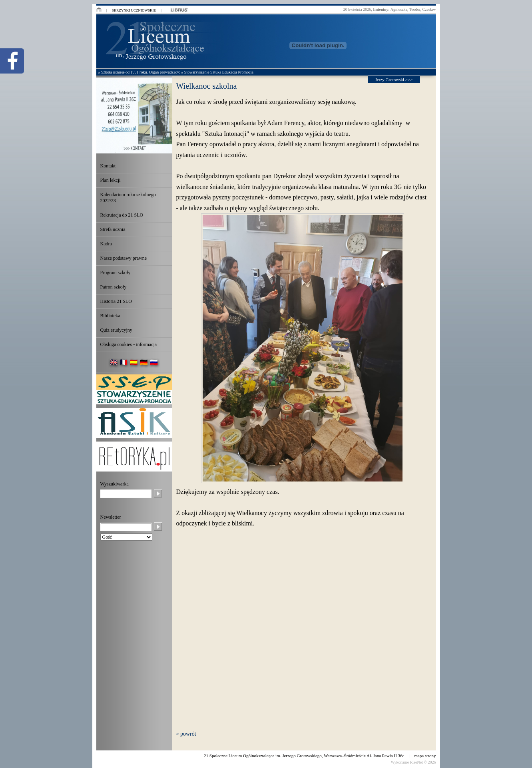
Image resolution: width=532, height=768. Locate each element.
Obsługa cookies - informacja (129, 344)
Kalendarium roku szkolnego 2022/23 (128, 198)
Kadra (106, 244)
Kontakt (108, 166)
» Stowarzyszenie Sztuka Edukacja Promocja (217, 72)
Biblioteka (110, 316)
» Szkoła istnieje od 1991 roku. (123, 72)
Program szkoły (116, 273)
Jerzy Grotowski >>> (394, 80)
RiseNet (416, 762)
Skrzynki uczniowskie (134, 10)
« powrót (186, 734)
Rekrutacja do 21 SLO (122, 215)
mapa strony (425, 756)
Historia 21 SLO (116, 301)
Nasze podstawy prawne (124, 258)
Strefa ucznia (113, 229)
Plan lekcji (111, 180)
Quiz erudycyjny (116, 330)
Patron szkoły (114, 287)
